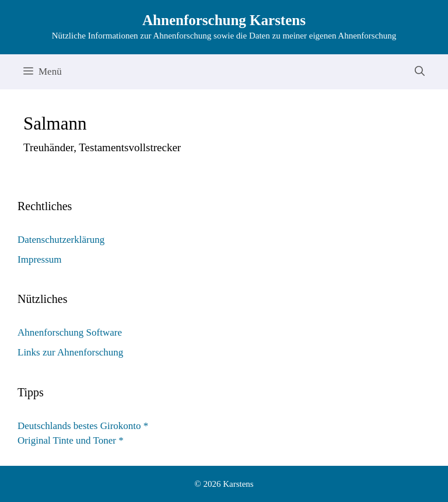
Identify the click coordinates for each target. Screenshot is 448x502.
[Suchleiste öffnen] (420, 72)
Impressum (40, 259)
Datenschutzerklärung (61, 240)
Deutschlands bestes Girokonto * (83, 426)
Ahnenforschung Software (70, 332)
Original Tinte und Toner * (71, 440)
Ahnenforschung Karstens (224, 20)
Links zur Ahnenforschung (70, 352)
